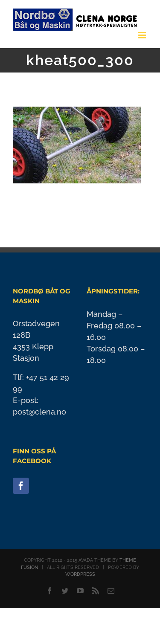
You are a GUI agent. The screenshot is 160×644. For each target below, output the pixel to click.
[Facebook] (21, 486)
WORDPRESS (80, 574)
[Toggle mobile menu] (143, 35)
